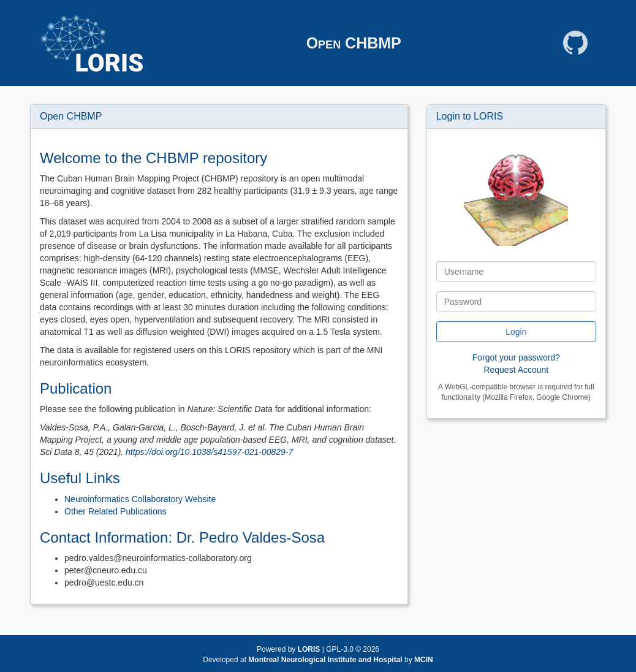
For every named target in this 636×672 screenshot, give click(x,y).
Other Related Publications (115, 511)
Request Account (516, 370)
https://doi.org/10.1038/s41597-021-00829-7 (209, 452)
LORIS (309, 649)
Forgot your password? (516, 357)
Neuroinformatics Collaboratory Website (140, 499)
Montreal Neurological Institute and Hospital (326, 660)
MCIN (424, 660)
